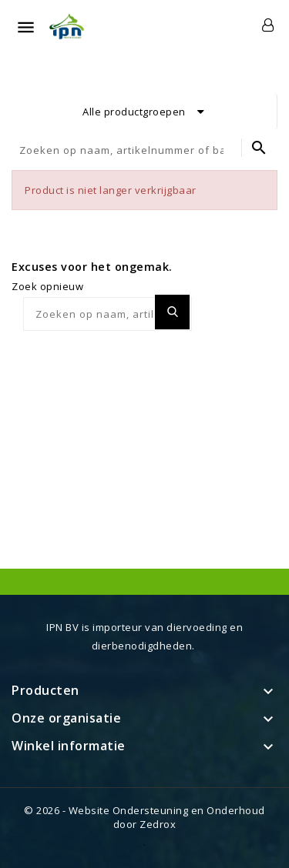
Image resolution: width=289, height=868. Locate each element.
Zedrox (158, 824)
